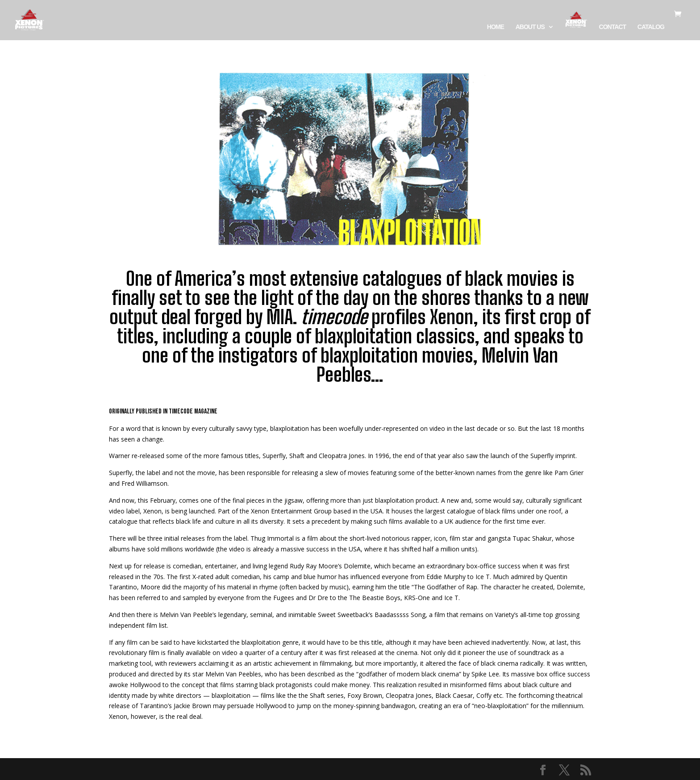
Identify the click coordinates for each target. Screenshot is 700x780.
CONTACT (612, 27)
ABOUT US (530, 27)
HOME (496, 27)
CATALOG (651, 27)
